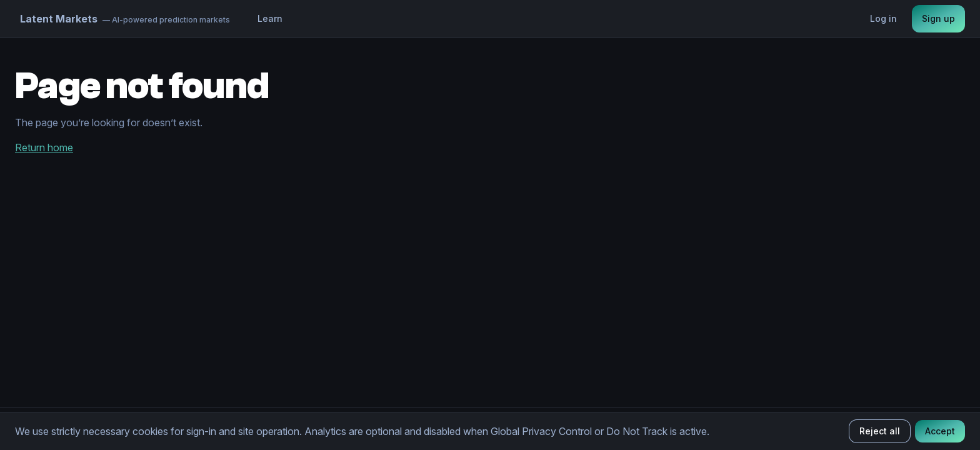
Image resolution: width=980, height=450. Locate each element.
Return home (44, 147)
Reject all (880, 431)
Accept (940, 431)
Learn (270, 18)
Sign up (938, 18)
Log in (883, 18)
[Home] (125, 19)
